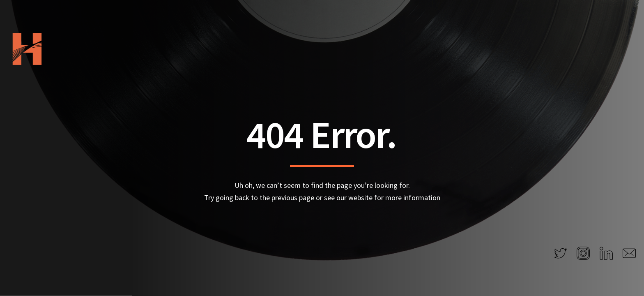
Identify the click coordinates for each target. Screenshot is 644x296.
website (360, 198)
